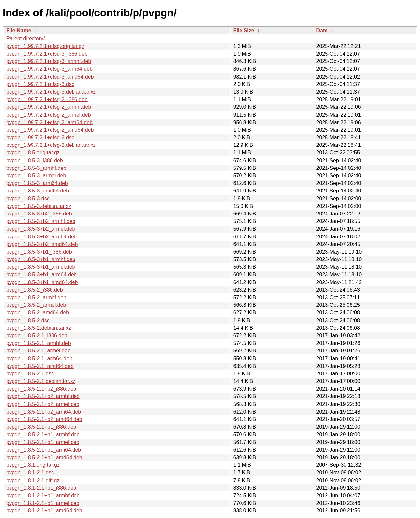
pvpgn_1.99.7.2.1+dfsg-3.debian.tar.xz (51, 92)
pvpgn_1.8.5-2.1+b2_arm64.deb (44, 412)
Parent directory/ (25, 39)
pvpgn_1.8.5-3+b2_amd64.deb (42, 244)
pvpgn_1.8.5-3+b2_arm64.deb (42, 237)
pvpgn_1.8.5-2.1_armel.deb (38, 351)
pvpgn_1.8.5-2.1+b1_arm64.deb (44, 450)
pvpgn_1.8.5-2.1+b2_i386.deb (41, 389)
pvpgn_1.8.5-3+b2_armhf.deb (41, 221)
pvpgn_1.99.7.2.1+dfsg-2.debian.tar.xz (51, 145)
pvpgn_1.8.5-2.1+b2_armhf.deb (43, 396)
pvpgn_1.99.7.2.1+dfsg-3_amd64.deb (50, 77)
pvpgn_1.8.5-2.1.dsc (30, 374)
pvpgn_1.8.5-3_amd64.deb (38, 191)
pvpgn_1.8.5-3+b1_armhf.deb (41, 259)
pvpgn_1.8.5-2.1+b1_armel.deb (43, 442)
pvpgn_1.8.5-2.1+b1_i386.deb (41, 427)
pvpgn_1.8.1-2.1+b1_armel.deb (43, 503)
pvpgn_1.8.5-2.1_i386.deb (37, 336)
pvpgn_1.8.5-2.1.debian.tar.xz (41, 381)
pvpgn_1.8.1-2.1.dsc (30, 473)
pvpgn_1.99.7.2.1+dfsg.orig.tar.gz (45, 46)
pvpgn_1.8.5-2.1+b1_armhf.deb (43, 434)
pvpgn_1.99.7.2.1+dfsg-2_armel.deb (49, 115)
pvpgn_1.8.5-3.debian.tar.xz (39, 206)
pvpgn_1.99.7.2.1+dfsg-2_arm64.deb (49, 122)
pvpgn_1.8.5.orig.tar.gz (33, 153)
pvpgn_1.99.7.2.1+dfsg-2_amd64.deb (50, 130)
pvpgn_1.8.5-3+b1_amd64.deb (42, 282)
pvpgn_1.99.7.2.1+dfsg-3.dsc (40, 84)
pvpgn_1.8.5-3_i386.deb (35, 160)
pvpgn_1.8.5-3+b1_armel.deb (41, 267)
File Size (244, 30)
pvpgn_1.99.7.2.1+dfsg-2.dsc (40, 137)
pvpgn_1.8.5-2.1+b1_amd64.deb (44, 457)
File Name (19, 30)
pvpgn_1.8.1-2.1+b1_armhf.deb (43, 495)
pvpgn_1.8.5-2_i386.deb (35, 290)
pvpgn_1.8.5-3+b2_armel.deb (41, 229)
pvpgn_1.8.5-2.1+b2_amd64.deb (44, 419)
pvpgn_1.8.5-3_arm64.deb (37, 183)
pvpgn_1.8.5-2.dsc (28, 320)
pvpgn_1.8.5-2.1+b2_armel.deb (43, 404)
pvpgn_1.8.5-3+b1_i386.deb (39, 252)
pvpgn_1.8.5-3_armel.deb (36, 176)
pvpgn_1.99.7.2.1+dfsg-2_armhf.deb (49, 107)
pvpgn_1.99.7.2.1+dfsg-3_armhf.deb (49, 61)
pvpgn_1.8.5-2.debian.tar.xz (39, 328)
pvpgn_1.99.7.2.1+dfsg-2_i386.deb (47, 99)
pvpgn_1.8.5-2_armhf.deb (36, 297)
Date (322, 30)
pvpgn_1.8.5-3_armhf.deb (36, 168)
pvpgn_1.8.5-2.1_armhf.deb (39, 343)
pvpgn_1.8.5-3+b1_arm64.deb (42, 274)
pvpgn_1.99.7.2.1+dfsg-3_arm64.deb (49, 69)
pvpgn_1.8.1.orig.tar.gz (33, 465)
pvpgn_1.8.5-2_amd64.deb (38, 313)
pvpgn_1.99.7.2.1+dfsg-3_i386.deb (47, 54)
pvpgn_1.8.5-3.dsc (28, 199)
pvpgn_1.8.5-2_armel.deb (36, 305)
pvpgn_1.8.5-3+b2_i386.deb (39, 214)
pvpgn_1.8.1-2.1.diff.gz (33, 480)
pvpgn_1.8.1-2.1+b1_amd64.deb (44, 511)
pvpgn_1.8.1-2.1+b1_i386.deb (41, 488)
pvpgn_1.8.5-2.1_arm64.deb (39, 359)
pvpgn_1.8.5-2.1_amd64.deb (40, 366)
